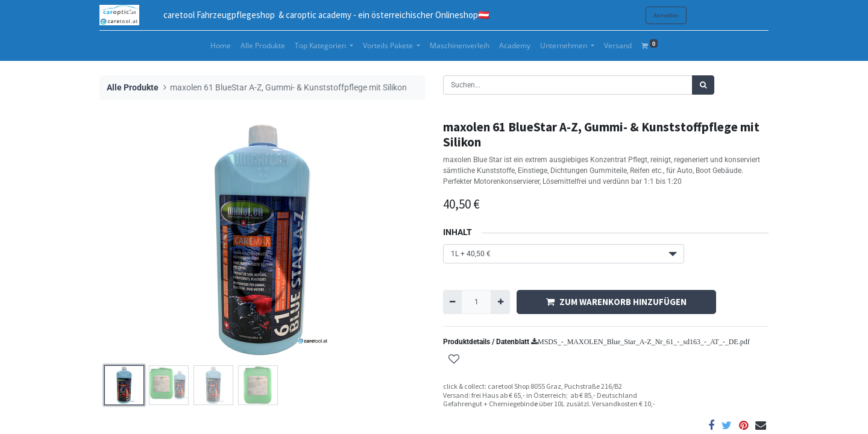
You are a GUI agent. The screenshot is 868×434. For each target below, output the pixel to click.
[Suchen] (703, 85)
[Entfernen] (452, 302)
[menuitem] (221, 46)
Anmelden (666, 15)
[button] (454, 360)
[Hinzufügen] (500, 302)
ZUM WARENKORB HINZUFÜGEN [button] (616, 302)
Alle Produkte (133, 88)
